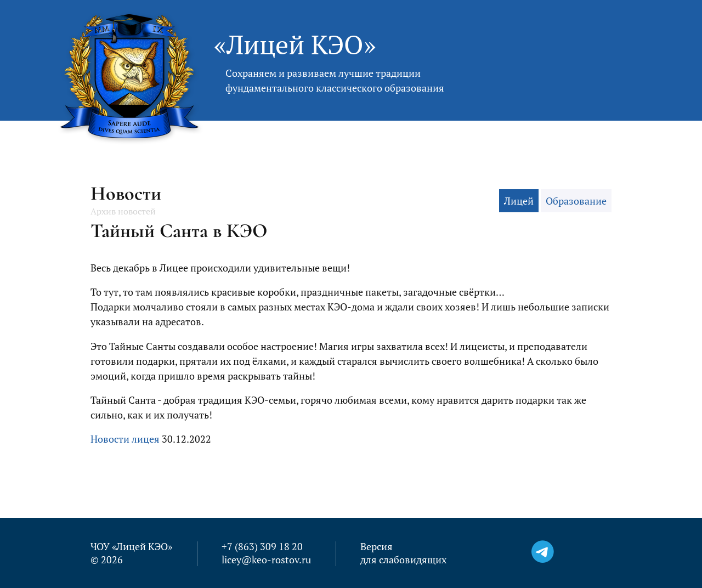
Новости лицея (125, 439)
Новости (126, 193)
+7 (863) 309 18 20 (262, 546)
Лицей (519, 201)
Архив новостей (123, 211)
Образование (576, 201)
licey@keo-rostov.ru (266, 559)
